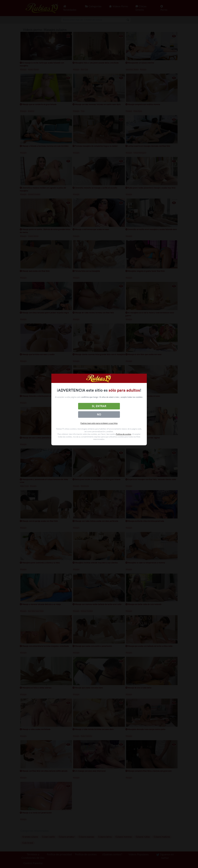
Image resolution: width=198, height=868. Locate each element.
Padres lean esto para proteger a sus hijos (99, 423)
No (99, 415)
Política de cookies (124, 434)
